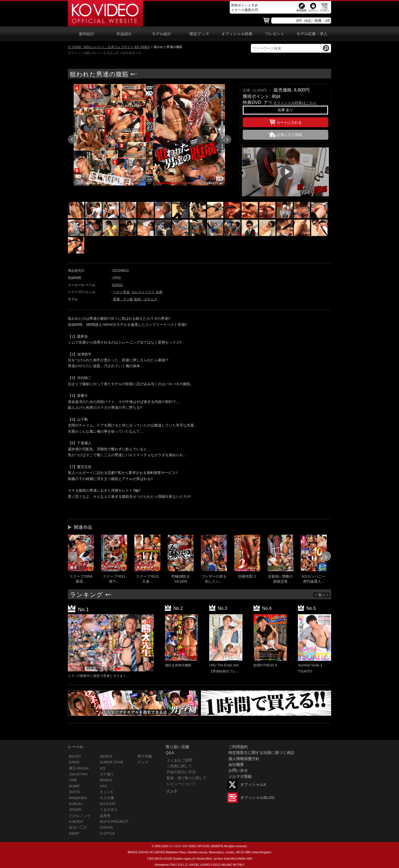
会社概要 (236, 765)
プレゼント (275, 34)
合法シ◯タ (78, 827)
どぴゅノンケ (80, 816)
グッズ (143, 762)
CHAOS (106, 827)
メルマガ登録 (240, 776)
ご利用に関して (179, 766)
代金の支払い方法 (181, 772)
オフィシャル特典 (237, 34)
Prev (72, 139)
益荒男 (105, 816)
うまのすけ (109, 810)
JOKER (75, 810)
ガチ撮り (107, 774)
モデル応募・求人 (312, 34)
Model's (106, 780)
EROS (74, 762)
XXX (103, 786)
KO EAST (108, 804)
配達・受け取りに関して (187, 778)
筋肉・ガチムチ (146, 299)
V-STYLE (107, 833)
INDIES (106, 756)
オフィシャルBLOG (257, 798)
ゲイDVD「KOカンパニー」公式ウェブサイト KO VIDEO (109, 47)
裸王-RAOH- (79, 768)
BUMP (74, 786)
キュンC (107, 792)
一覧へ (322, 595)
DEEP (74, 833)
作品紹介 (124, 34)
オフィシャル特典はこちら (295, 103)
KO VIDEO (176, 846)
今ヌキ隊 (107, 798)
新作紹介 (87, 34)
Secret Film (78, 774)
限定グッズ (199, 34)
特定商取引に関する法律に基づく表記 (261, 753)
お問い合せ (238, 770)
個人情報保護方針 (244, 759)
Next (227, 139)
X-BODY (76, 822)
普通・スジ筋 (123, 299)
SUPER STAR (111, 762)
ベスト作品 (121, 292)
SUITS (74, 792)
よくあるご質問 (179, 760)
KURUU (76, 804)
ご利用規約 (238, 747)
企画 (159, 292)
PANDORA (78, 798)
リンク (172, 791)
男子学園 (145, 756)
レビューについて (181, 784)
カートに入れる (286, 121)
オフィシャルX (253, 785)
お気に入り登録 (289, 135)
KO (115, 285)
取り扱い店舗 (177, 747)
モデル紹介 (162, 34)
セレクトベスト (143, 292)
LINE (73, 780)
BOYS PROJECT (114, 822)
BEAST (75, 756)
